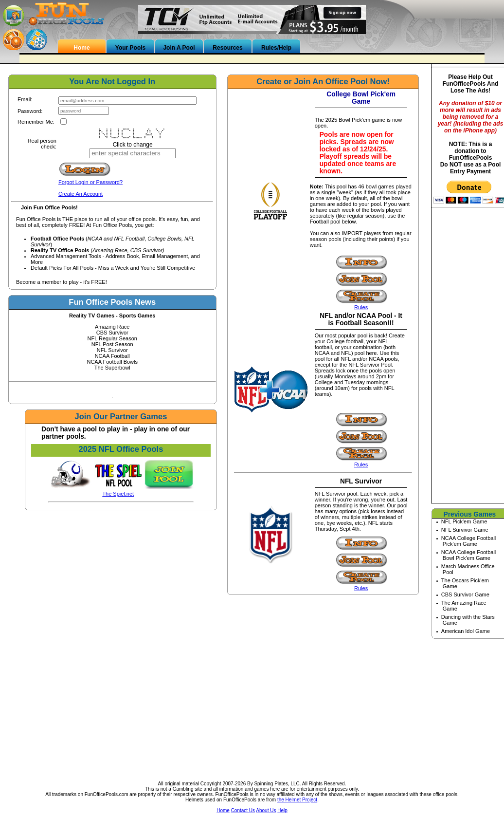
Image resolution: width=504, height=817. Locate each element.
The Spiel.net (118, 494)
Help (282, 810)
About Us (266, 810)
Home (223, 810)
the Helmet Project (297, 800)
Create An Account (81, 194)
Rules (361, 307)
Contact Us (243, 810)
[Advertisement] (252, 707)
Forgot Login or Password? (90, 182)
